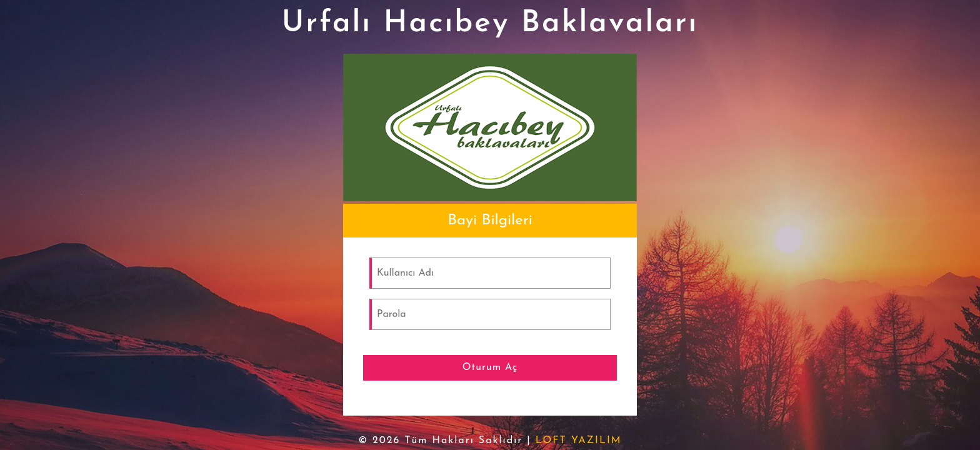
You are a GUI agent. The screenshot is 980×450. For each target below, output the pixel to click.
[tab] (490, 221)
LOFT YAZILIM (579, 441)
